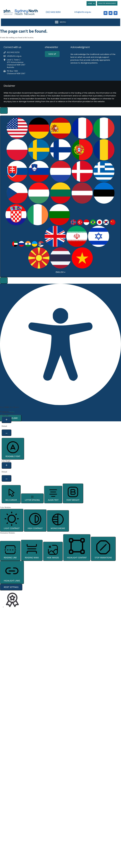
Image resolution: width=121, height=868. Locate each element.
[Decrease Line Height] (6, 478)
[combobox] (60, 196)
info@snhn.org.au (83, 12)
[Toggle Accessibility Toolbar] (4, 110)
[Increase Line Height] (6, 465)
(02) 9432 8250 (53, 12)
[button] (60, 22)
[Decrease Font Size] (6, 433)
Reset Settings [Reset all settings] (11, 587)
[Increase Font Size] (6, 420)
